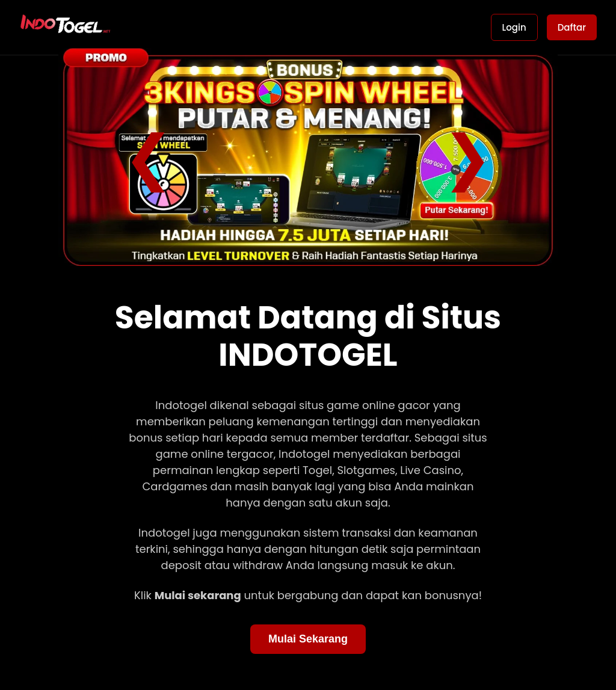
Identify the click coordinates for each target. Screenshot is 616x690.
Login (514, 27)
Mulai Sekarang (308, 639)
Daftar (572, 27)
